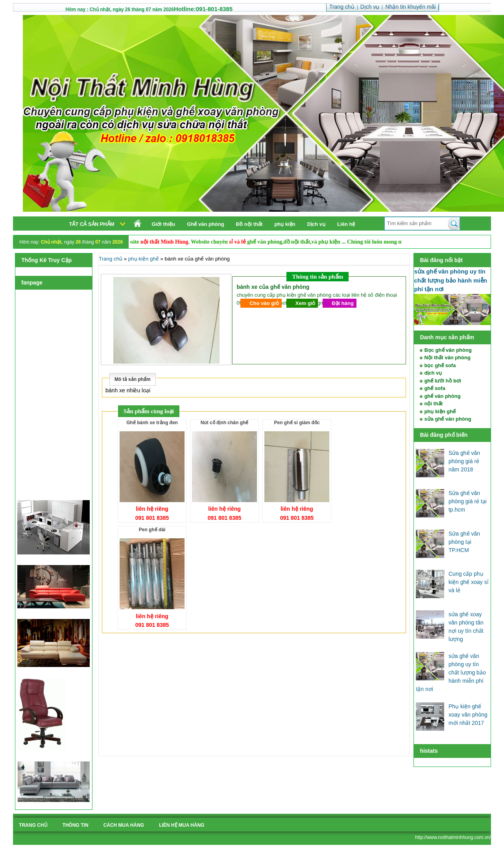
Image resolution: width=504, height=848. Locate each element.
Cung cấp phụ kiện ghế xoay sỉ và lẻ (469, 582)
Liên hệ (346, 224)
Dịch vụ (316, 224)
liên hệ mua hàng (182, 825)
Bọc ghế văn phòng (448, 350)
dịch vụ (433, 373)
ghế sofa (435, 388)
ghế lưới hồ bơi (442, 381)
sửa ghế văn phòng (448, 419)
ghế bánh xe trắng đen (152, 423)
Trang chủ (111, 259)
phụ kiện (285, 224)
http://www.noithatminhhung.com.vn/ (453, 837)
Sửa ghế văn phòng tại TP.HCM (464, 542)
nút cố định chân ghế (225, 423)
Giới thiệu (163, 224)
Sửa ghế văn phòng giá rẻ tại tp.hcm (468, 501)
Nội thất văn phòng (447, 357)
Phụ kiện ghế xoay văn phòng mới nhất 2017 (468, 715)
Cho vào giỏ (264, 303)
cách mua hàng (124, 825)
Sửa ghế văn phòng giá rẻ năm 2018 (464, 461)
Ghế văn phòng (205, 224)
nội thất (433, 404)
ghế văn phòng (442, 396)
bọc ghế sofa (440, 365)
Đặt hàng (342, 303)
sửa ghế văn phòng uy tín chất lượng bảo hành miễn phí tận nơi (450, 280)
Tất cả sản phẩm (91, 224)
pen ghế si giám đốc (297, 423)
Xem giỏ (306, 303)
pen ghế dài (152, 530)
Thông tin (76, 825)
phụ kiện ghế (440, 411)
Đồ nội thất (249, 224)
